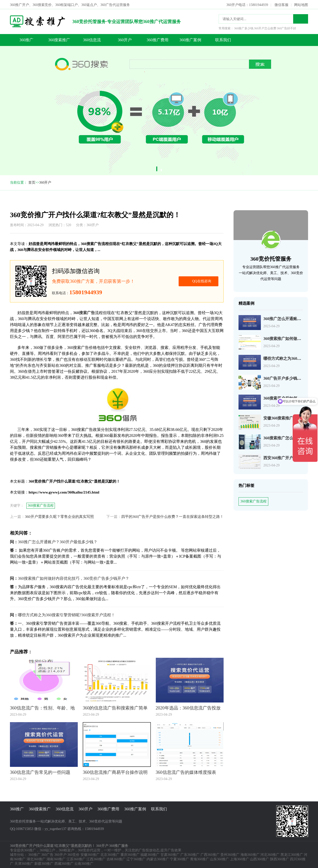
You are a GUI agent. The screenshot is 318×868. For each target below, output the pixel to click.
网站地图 (301, 4)
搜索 (301, 18)
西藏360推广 (64, 863)
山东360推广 (219, 859)
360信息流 (92, 39)
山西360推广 (259, 859)
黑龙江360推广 (292, 854)
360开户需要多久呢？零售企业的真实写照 (59, 516)
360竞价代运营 (89, 850)
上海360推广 (240, 859)
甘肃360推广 (170, 854)
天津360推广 (24, 863)
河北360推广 (270, 854)
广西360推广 (210, 854)
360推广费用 (158, 39)
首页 (32, 182)
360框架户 (66, 850)
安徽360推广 (90, 854)
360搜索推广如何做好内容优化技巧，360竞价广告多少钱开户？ (74, 578)
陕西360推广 (280, 859)
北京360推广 (110, 854)
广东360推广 (190, 854)
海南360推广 (250, 854)
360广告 (47, 854)
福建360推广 (150, 854)
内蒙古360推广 (158, 859)
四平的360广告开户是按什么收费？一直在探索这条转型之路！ (173, 516)
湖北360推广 (36, 859)
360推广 (26, 39)
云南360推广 (84, 863)
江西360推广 (96, 859)
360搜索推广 (59, 39)
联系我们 (223, 39)
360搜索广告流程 (254, 501)
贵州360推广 (230, 854)
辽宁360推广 (136, 859)
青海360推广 (200, 859)
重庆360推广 (130, 854)
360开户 (125, 39)
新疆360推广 (44, 863)
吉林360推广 (116, 859)
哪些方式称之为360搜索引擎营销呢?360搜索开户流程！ (66, 614)
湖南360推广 (56, 859)
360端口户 (47, 850)
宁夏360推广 (179, 859)
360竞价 (73, 854)
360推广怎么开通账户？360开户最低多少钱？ (58, 541)
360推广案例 (190, 39)
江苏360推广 (76, 859)
